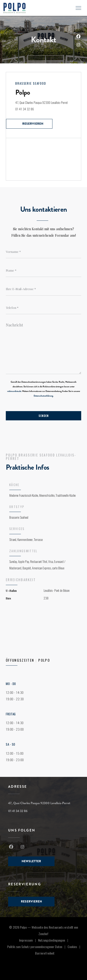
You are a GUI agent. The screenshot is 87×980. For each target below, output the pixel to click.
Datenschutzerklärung (43, 396)
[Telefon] (43, 308)
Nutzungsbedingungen (54, 941)
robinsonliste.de (14, 391)
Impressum (29, 941)
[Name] (43, 270)
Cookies (75, 947)
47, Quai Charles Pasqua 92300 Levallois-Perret (48, 102)
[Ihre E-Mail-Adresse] (43, 289)
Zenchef (43, 934)
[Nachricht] (43, 347)
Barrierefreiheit (45, 954)
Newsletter (31, 861)
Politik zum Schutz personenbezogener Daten (37, 947)
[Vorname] (43, 252)
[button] (78, 8)
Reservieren (33, 124)
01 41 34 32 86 (25, 109)
